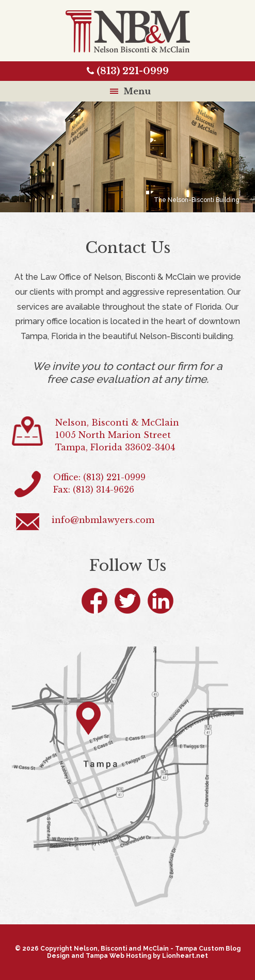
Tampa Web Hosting (118, 956)
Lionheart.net (185, 956)
